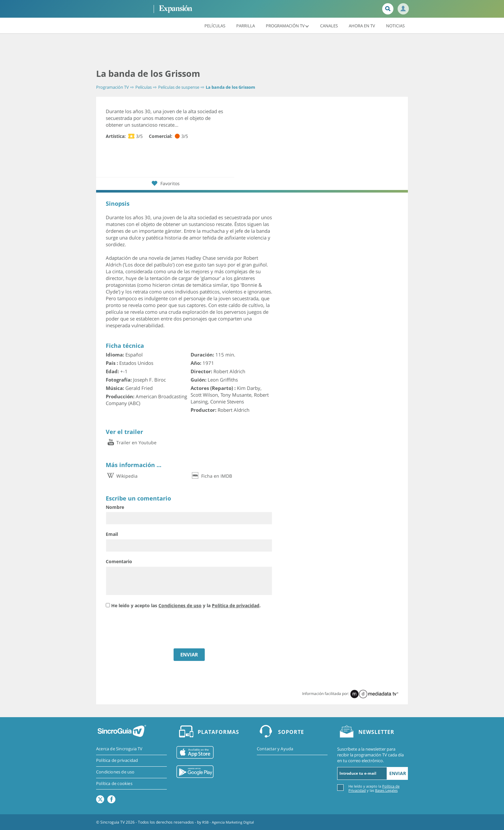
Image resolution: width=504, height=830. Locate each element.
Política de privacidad (236, 605)
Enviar (398, 773)
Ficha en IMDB (211, 476)
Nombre (115, 507)
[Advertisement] (252, 51)
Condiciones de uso (180, 605)
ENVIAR (189, 654)
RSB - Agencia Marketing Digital (230, 822)
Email (112, 534)
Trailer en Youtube (131, 442)
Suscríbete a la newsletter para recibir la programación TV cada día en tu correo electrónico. (370, 755)
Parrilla (246, 25)
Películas (215, 25)
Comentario (119, 561)
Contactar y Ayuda (275, 749)
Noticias (395, 25)
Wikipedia (122, 476)
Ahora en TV (362, 25)
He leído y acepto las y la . (186, 605)
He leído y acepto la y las (374, 788)
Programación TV (288, 25)
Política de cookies (114, 784)
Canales (329, 25)
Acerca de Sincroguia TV (119, 749)
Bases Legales (386, 790)
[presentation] (155, 629)
